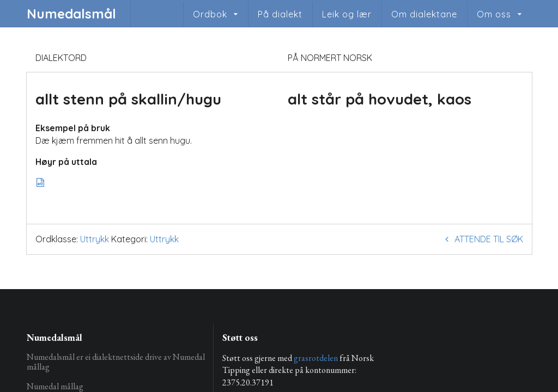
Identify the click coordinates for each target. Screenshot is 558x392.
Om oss (494, 14)
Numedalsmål (71, 14)
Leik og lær (347, 14)
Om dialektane (424, 14)
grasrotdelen (316, 358)
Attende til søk (483, 239)
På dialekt (280, 14)
